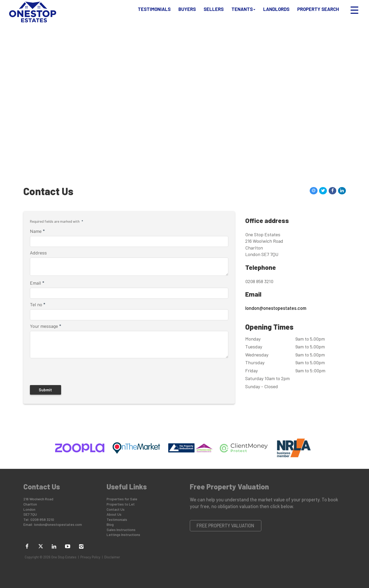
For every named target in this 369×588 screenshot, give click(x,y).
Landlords (276, 11)
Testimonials (154, 11)
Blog (110, 524)
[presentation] (63, 371)
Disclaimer (112, 557)
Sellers (214, 11)
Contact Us (116, 509)
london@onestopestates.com (276, 308)
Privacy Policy (90, 557)
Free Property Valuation (225, 526)
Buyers (187, 11)
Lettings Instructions (123, 535)
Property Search (318, 11)
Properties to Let (121, 504)
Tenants (243, 11)
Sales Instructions (121, 530)
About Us (114, 514)
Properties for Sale (122, 499)
